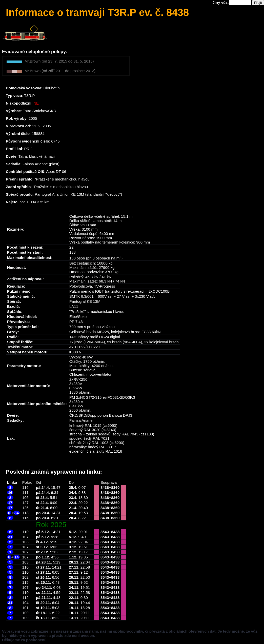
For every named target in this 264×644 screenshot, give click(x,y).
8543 (105, 532)
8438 (105, 487)
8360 (115, 487)
